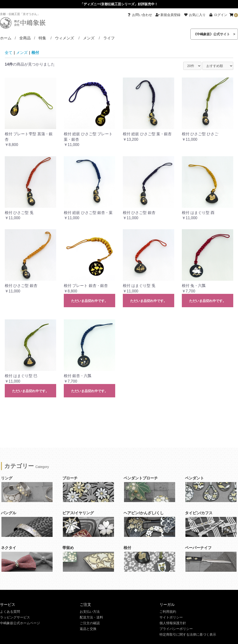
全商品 (25, 38)
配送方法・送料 (91, 617)
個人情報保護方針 (173, 623)
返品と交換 (88, 629)
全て (9, 53)
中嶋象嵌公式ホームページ (20, 623)
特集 (42, 38)
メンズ (89, 38)
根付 (35, 53)
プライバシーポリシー (176, 629)
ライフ (109, 38)
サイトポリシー (171, 617)
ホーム (6, 38)
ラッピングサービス (15, 617)
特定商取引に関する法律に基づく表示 (188, 634)
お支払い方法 (90, 612)
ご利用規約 (168, 612)
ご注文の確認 (90, 623)
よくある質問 (10, 612)
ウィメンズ (64, 38)
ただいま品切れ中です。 (89, 301)
